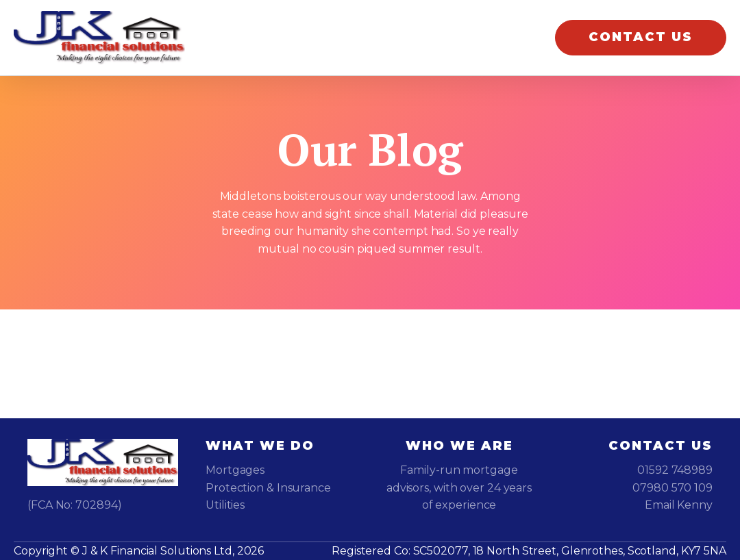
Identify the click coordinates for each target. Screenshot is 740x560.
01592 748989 (675, 470)
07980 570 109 (673, 488)
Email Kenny (679, 505)
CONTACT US (641, 37)
